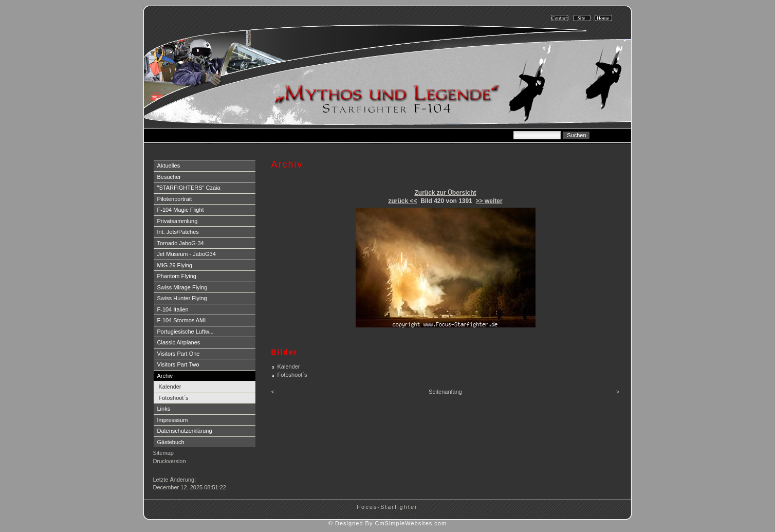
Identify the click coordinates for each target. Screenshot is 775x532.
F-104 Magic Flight (181, 210)
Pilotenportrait (175, 199)
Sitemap (163, 453)
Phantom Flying (177, 276)
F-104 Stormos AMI (182, 320)
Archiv (165, 376)
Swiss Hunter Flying (182, 298)
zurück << (402, 201)
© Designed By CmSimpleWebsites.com (387, 523)
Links (164, 409)
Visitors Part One (179, 354)
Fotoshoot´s (174, 398)
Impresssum (173, 420)
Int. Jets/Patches (178, 232)
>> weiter (489, 201)
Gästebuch (171, 442)
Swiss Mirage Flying (182, 287)
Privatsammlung (178, 221)
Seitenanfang (445, 392)
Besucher (169, 177)
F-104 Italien (173, 309)
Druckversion (170, 461)
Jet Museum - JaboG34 (187, 254)
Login (161, 471)
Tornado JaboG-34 (181, 243)
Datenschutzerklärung (185, 431)
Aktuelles (169, 166)
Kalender (170, 387)
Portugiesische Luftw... (186, 332)
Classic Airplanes (179, 342)
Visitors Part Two (178, 364)
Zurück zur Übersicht (445, 193)
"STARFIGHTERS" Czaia (189, 188)
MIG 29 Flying (175, 265)
